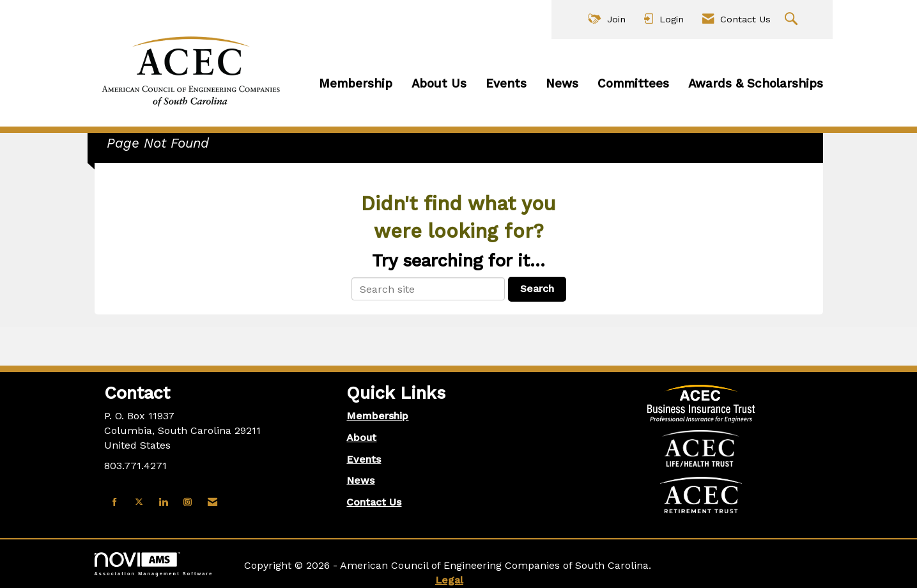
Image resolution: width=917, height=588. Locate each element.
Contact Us (374, 502)
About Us (439, 84)
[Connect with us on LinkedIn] (163, 503)
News (562, 84)
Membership (356, 84)
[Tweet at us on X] (139, 503)
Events (506, 84)
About (361, 437)
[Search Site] (793, 19)
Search (537, 289)
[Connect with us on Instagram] (188, 503)
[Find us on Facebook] (115, 503)
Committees (633, 84)
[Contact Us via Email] (212, 503)
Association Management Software (154, 564)
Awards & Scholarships (756, 84)
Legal (449, 580)
